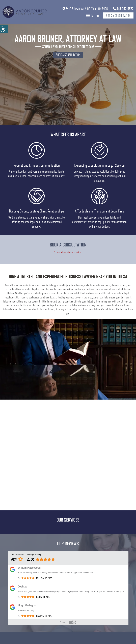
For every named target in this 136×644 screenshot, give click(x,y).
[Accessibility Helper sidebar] (4, 29)
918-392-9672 (123, 9)
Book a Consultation (118, 15)
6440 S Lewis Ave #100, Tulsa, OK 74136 (85, 9)
